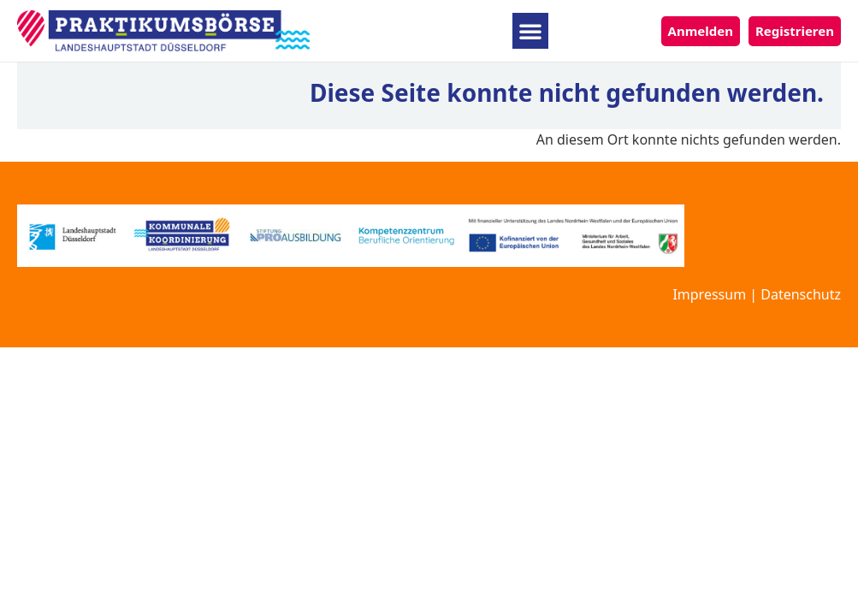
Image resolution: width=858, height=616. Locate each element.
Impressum (709, 294)
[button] (530, 31)
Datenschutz (801, 294)
